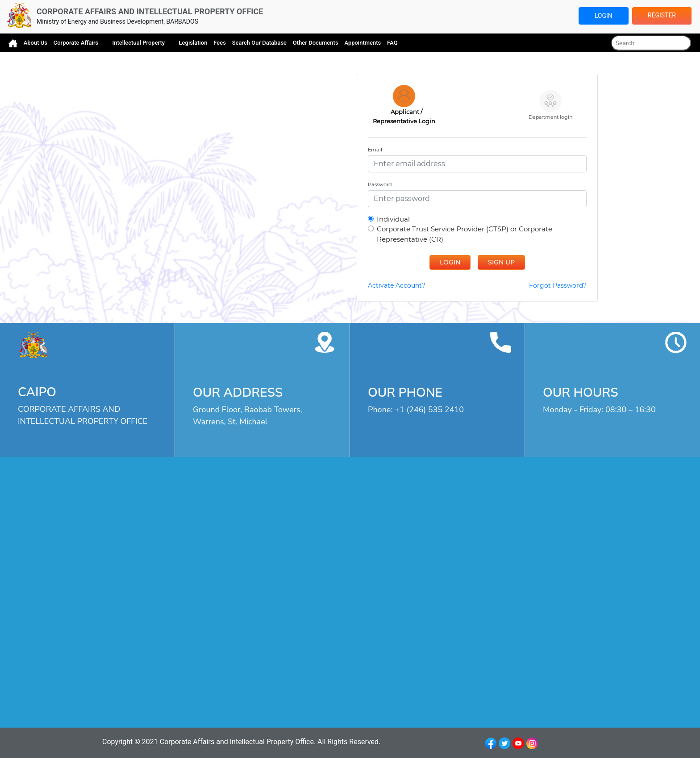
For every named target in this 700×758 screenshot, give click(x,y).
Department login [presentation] (550, 105)
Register (662, 15)
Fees (220, 43)
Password (380, 184)
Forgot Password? (558, 285)
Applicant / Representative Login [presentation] (404, 105)
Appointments (362, 43)
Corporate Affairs (77, 43)
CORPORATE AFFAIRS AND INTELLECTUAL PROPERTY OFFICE (150, 11)
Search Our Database (259, 43)
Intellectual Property (140, 43)
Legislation (193, 43)
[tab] (404, 105)
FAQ (392, 43)
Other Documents (316, 43)
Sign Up (501, 262)
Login (604, 16)
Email (375, 150)
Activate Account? (397, 285)
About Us (35, 43)
